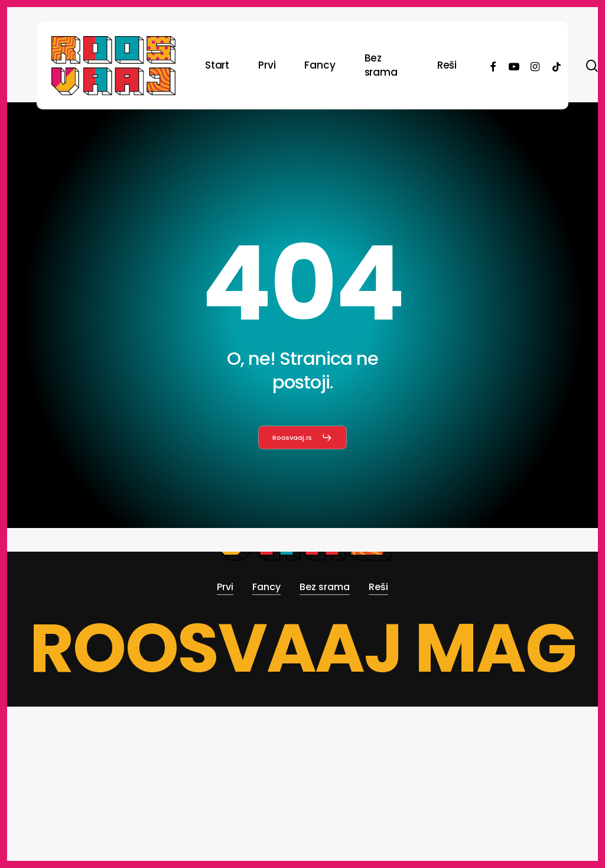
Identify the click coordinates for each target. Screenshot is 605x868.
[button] (303, 438)
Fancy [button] (266, 587)
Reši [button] (378, 587)
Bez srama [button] (325, 587)
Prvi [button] (225, 587)
